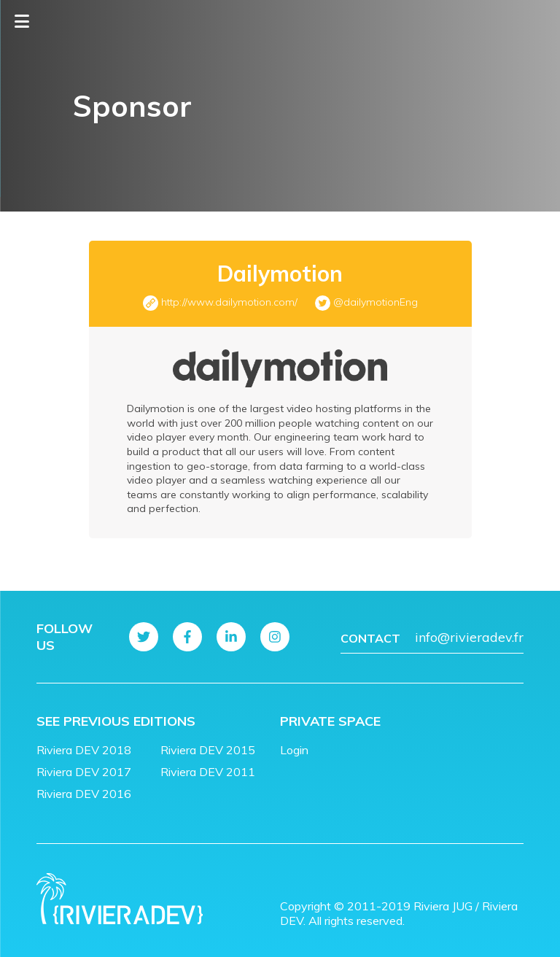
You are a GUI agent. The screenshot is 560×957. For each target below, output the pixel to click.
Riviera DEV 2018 (84, 750)
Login (294, 750)
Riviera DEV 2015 (208, 750)
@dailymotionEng (376, 302)
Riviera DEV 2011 (208, 772)
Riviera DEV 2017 (84, 772)
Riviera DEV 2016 (84, 794)
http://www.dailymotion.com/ (229, 302)
